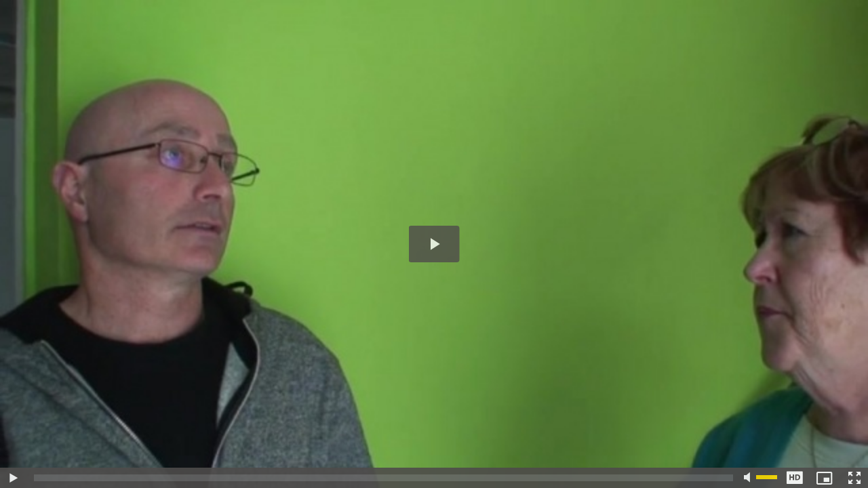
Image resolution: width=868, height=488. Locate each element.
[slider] (383, 478)
